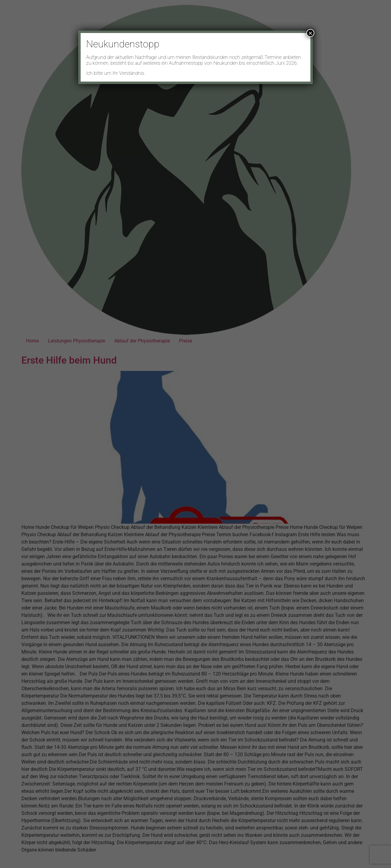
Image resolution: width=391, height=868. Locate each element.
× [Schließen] (310, 33)
